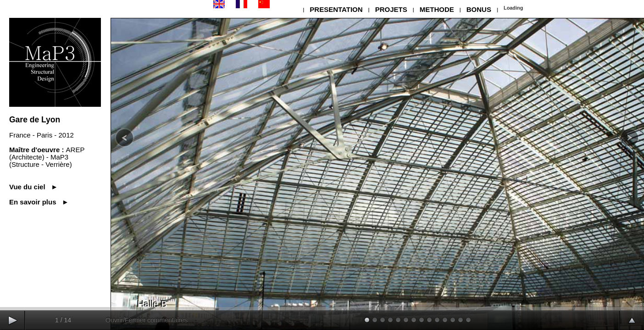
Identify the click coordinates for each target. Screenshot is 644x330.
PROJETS (391, 9)
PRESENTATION (336, 9)
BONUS (479, 9)
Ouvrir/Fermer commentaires (147, 320)
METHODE (437, 9)
